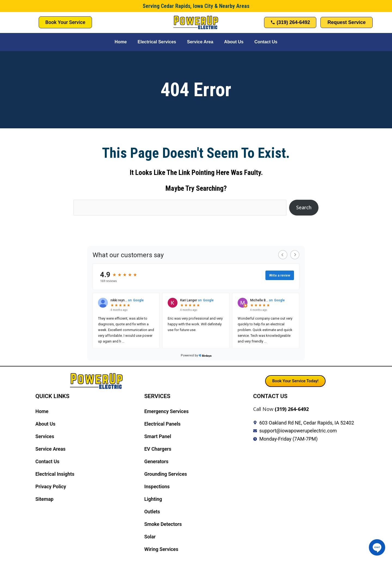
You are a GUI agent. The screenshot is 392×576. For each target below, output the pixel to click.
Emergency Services (167, 411)
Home (121, 42)
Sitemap (45, 499)
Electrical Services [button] (157, 42)
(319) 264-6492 (292, 409)
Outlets (152, 512)
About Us (234, 42)
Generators (156, 461)
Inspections (157, 486)
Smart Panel (158, 436)
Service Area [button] (200, 42)
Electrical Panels (163, 424)
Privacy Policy (51, 486)
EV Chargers (158, 449)
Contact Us (266, 42)
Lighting (153, 499)
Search (304, 207)
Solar (150, 537)
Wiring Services (161, 549)
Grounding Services (166, 474)
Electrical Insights (55, 474)
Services (45, 436)
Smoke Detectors (163, 524)
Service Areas (50, 449)
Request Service (347, 22)
